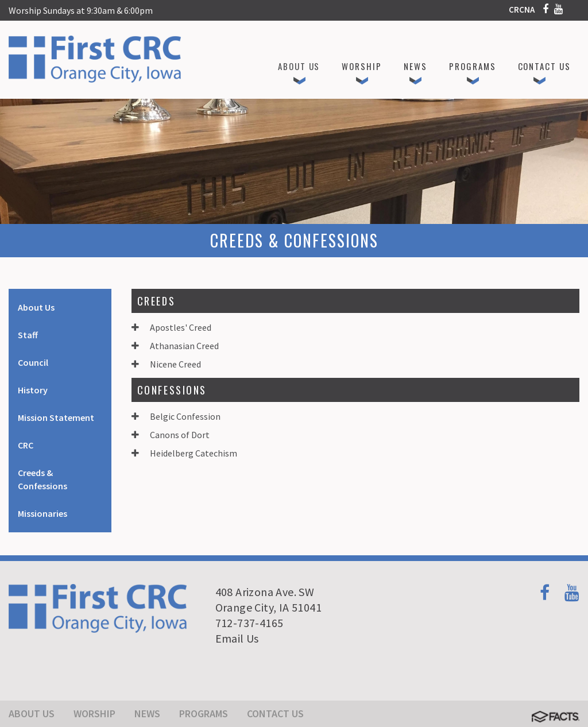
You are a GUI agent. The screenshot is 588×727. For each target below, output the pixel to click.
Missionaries (42, 513)
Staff (28, 335)
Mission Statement (56, 417)
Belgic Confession (176, 416)
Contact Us (275, 714)
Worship (94, 714)
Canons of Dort (171, 435)
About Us (36, 307)
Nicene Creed (166, 364)
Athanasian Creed (175, 346)
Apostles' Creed (171, 327)
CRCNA (522, 9)
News (147, 714)
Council (33, 362)
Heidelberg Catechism (184, 453)
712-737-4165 (249, 623)
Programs (204, 714)
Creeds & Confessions (42, 479)
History (33, 390)
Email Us (237, 638)
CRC (26, 445)
